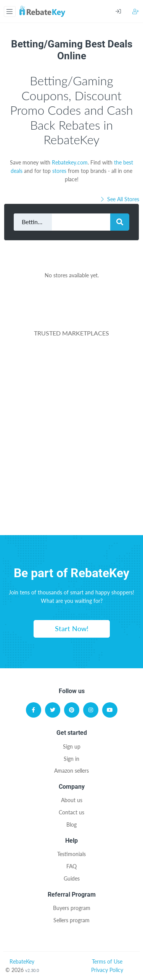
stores (59, 171)
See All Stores (119, 199)
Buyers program (72, 908)
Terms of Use (107, 961)
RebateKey (22, 961)
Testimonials (71, 854)
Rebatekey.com (70, 162)
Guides (72, 878)
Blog (71, 825)
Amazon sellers (71, 771)
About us (72, 800)
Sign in (71, 759)
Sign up (72, 746)
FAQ (71, 866)
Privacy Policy (107, 970)
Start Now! (72, 628)
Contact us (71, 812)
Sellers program (71, 920)
